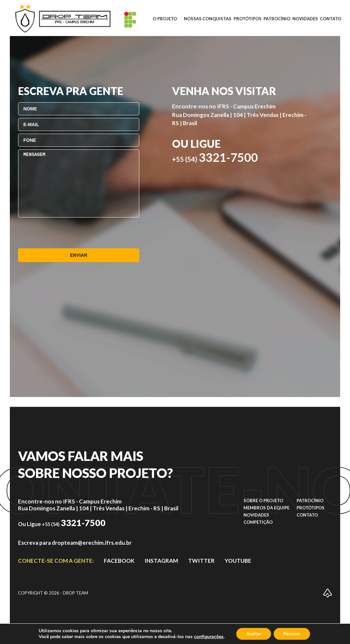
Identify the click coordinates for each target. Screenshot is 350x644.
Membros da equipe (266, 508)
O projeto (165, 19)
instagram (161, 561)
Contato (331, 19)
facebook (119, 561)
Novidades (305, 19)
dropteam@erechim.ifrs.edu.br (92, 543)
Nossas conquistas (208, 19)
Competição (258, 522)
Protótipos (248, 19)
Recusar (292, 634)
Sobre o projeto (263, 501)
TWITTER (201, 561)
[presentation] (68, 233)
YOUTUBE (238, 561)
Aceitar (254, 634)
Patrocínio (277, 19)
